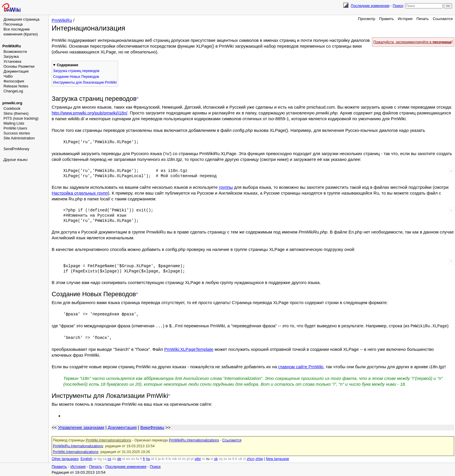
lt (167, 459)
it (156, 459)
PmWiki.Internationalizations (108, 440)
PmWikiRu (12, 46)
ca (105, 459)
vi (244, 459)
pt (192, 459)
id (153, 459)
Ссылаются (443, 19)
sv (225, 459)
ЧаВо (8, 76)
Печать (423, 19)
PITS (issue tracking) (21, 118)
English (86, 459)
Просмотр (367, 19)
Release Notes (16, 86)
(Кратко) (31, 34)
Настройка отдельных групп (80, 193)
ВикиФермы (152, 427)
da (114, 459)
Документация (16, 71)
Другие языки (16, 160)
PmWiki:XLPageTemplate (189, 349)
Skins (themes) (16, 113)
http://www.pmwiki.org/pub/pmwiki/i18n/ (90, 113)
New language (277, 459)
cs (110, 459)
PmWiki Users (15, 128)
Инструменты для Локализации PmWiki (85, 82)
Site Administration (19, 138)
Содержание (68, 65)
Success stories (17, 133)
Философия (14, 81)
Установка (12, 61)
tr (236, 459)
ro (204, 459)
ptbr (198, 459)
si (212, 459)
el (124, 459)
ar (95, 459)
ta (230, 459)
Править (387, 19)
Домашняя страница (21, 19)
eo (128, 459)
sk (216, 459)
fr (144, 459)
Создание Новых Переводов (76, 77)
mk (175, 459)
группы (226, 187)
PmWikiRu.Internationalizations (194, 440)
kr (163, 459)
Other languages (65, 459)
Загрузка (11, 56)
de (119, 459)
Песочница (13, 24)
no (184, 459)
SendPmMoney (16, 149)
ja (159, 459)
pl (188, 459)
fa (138, 459)
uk (240, 459)
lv (170, 459)
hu (148, 459)
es (133, 459)
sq (221, 459)
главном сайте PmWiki (301, 366)
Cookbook (12, 108)
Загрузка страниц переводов (76, 71)
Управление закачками (81, 427)
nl (179, 459)
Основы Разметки (19, 66)
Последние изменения (370, 6)
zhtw (259, 459)
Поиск (398, 6)
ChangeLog (13, 91)
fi (141, 459)
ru (208, 459)
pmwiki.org (12, 103)
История (405, 19)
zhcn (250, 459)
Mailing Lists (14, 123)
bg (100, 459)
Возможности (15, 52)
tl (233, 459)
